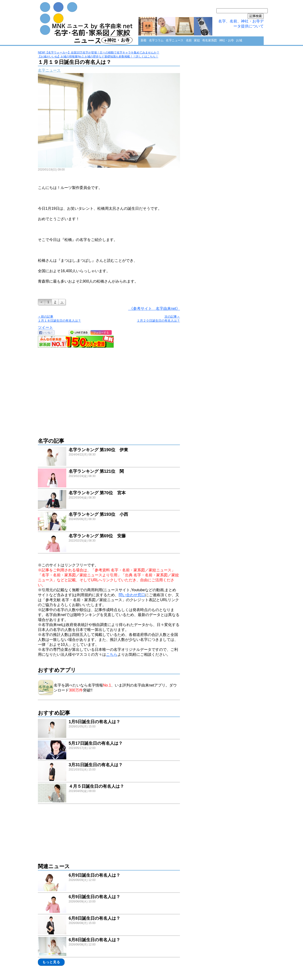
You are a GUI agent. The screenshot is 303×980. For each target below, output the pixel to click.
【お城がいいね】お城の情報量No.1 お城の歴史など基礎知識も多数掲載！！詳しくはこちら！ (98, 57)
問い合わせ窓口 (132, 595)
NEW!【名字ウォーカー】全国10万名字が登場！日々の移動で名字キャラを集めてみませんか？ (99, 52)
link (109, 457)
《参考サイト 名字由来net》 (154, 308)
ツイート (45, 327)
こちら (112, 654)
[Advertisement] (109, 390)
